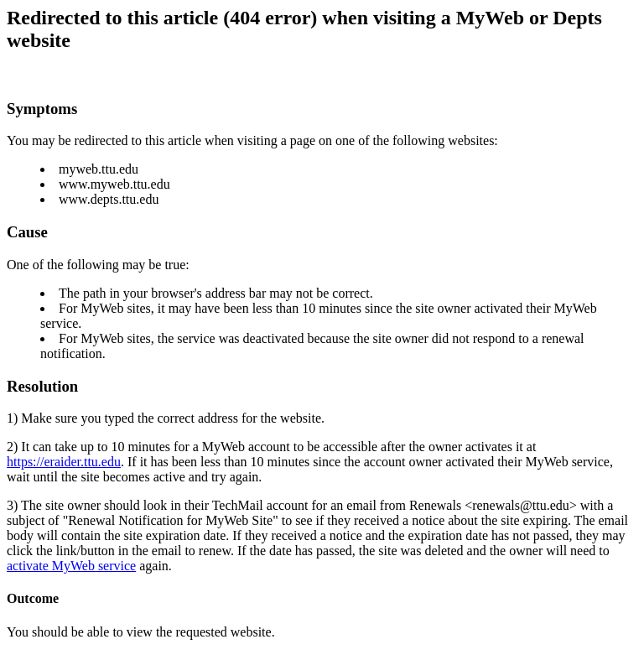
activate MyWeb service (71, 566)
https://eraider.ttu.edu (64, 462)
